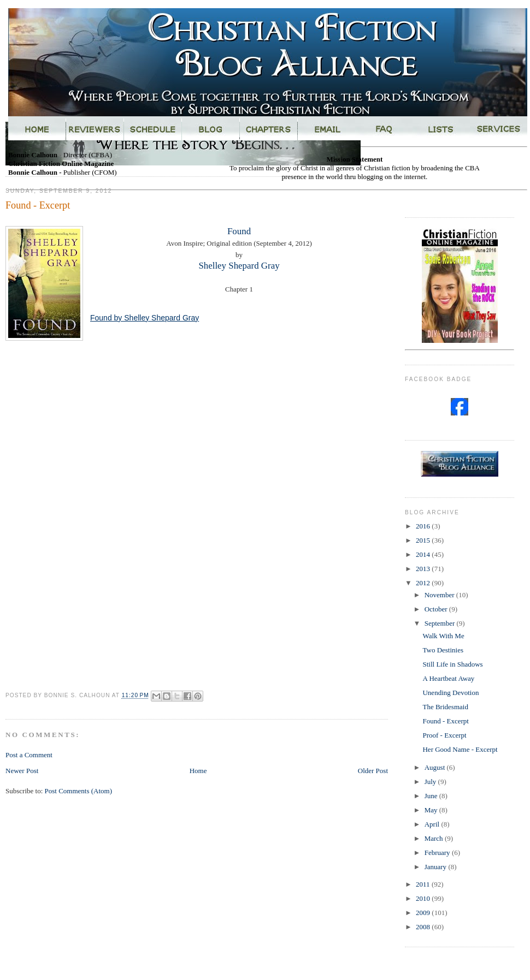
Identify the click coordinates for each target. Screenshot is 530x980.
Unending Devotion (450, 693)
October (437, 609)
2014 (424, 554)
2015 (424, 540)
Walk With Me (443, 636)
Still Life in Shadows (452, 664)
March (435, 838)
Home (198, 771)
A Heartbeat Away (448, 678)
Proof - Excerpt (444, 735)
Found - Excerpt (445, 721)
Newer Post (22, 771)
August (436, 767)
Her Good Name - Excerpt (460, 749)
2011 (424, 884)
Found (239, 231)
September (441, 623)
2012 (424, 583)
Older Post (373, 771)
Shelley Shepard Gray (239, 266)
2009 (424, 913)
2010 (424, 898)
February (438, 853)
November (440, 595)
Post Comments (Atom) (79, 791)
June (432, 796)
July (431, 782)
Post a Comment (29, 755)
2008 (424, 927)
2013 (424, 569)
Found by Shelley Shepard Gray (145, 318)
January (437, 867)
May (432, 810)
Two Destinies (443, 650)
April (433, 824)
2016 (424, 526)
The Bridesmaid (445, 707)
